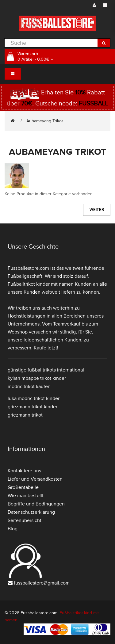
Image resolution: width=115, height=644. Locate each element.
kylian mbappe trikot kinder (37, 378)
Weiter (97, 210)
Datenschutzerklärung (31, 512)
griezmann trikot (25, 415)
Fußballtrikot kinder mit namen (41, 284)
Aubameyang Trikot (45, 121)
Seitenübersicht (25, 520)
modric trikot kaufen (29, 387)
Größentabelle (23, 487)
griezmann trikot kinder (33, 407)
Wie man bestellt (26, 496)
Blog (13, 529)
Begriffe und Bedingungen (36, 504)
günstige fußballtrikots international (46, 370)
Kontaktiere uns (24, 471)
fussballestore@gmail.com (42, 583)
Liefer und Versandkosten (35, 479)
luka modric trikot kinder (34, 398)
